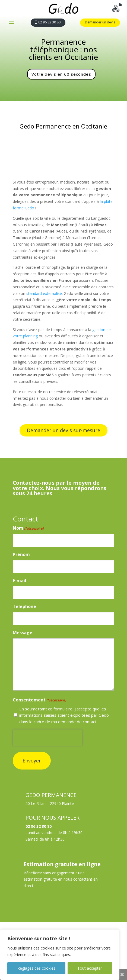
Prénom (21, 554)
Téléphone (24, 606)
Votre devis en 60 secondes (61, 74)
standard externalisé (44, 293)
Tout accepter (90, 968)
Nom (28, 528)
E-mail (20, 581)
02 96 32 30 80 (49, 22)
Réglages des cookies (36, 968)
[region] (60, 955)
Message (23, 633)
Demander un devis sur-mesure (63, 430)
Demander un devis (100, 22)
